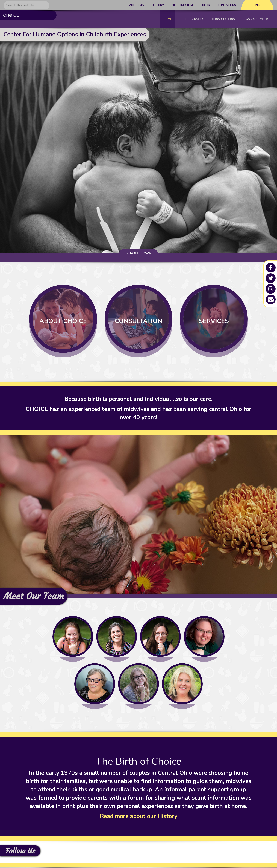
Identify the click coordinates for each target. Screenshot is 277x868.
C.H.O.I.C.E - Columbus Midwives (26, 19)
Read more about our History (139, 817)
